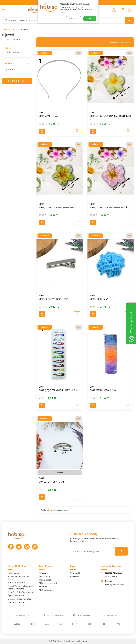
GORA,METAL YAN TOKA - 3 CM (53, 299)
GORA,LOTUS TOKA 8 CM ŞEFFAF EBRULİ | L (59, 208)
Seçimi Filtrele (17, 81)
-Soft (52, 641)
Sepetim (43, 587)
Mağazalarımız (46, 590)
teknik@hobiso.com (115, 585)
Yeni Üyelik (75, 573)
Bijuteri (25, 29)
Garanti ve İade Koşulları (20, 599)
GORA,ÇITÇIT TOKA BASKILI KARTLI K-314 (58, 390)
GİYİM (17, 29)
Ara (129, 20)
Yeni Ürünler (45, 577)
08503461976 (111, 577)
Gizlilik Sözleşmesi (17, 603)
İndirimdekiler (45, 580)
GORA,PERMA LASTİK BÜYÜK (103, 390)
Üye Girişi (75, 577)
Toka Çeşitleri (13, 52)
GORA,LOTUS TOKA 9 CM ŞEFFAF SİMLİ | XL (110, 208)
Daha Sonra (73, 19)
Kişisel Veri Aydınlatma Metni (19, 578)
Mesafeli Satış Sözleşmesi (21, 592)
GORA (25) (11, 70)
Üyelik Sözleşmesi (17, 596)
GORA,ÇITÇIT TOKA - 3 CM (51, 482)
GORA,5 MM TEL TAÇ (48, 116)
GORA (41, 113)
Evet (90, 19)
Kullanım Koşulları (17, 583)
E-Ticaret (59, 641)
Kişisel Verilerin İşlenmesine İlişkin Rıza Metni (21, 587)
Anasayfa (7, 29)
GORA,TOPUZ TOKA (99, 299)
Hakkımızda (13, 573)
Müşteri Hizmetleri (48, 583)
